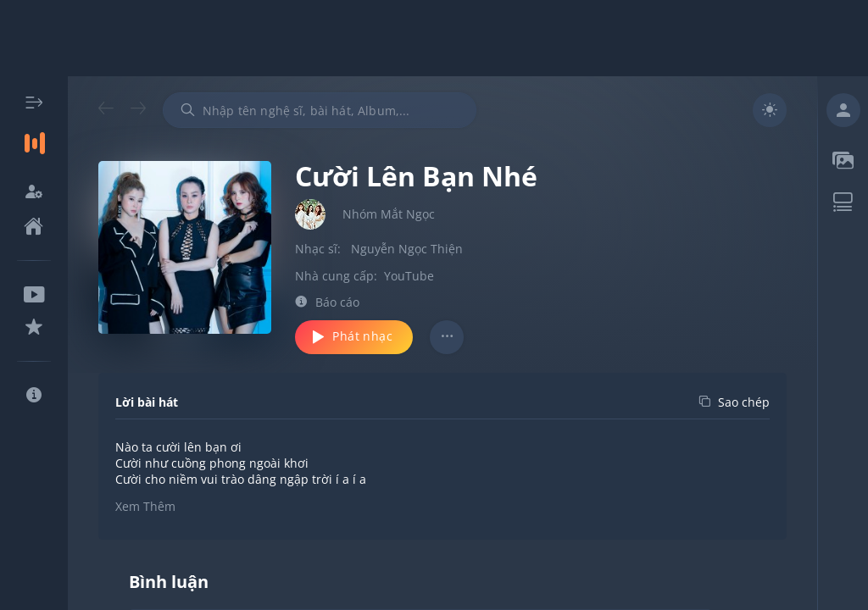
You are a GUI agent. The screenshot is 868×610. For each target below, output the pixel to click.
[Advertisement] (434, 38)
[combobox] (320, 110)
